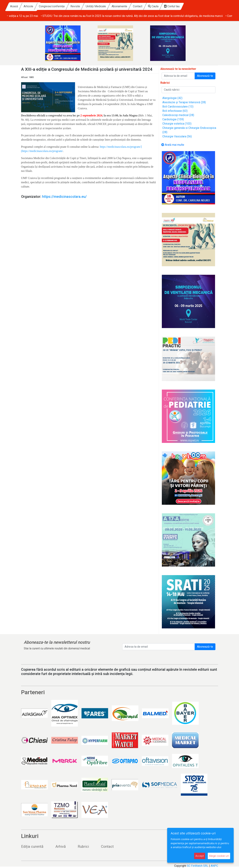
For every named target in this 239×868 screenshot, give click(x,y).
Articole (62, 6)
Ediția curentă (32, 846)
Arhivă (61, 846)
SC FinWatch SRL (198, 866)
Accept (200, 856)
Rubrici (83, 846)
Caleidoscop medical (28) (178, 115)
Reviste (109, 6)
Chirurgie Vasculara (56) (177, 136)
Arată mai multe (173, 145)
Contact (171, 6)
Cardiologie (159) (173, 119)
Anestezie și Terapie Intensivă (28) (184, 102)
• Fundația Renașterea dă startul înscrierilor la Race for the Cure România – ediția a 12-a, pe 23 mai (68, 16)
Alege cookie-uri (219, 856)
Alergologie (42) (172, 98)
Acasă (48, 6)
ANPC (214, 866)
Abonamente (153, 6)
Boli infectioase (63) (175, 111)
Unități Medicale (130, 6)
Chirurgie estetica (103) (177, 124)
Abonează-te (205, 76)
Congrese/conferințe (86, 6)
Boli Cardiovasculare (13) (178, 107)
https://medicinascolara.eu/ (64, 197)
